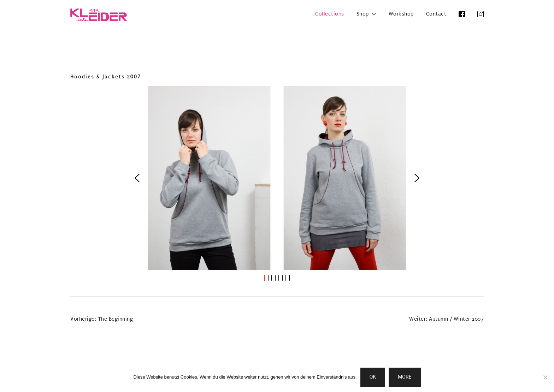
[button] (137, 178)
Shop (363, 14)
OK (373, 377)
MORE (405, 377)
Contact (436, 14)
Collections (330, 14)
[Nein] (545, 377)
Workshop (401, 14)
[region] (277, 184)
